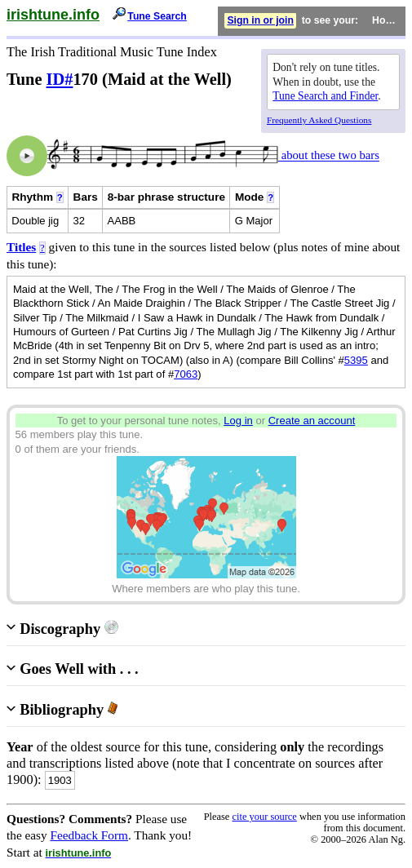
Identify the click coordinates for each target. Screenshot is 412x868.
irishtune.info (53, 15)
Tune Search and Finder (325, 96)
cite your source (264, 817)
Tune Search (157, 16)
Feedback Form (89, 835)
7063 (186, 374)
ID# (60, 79)
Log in (238, 421)
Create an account (312, 421)
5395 (356, 360)
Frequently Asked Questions (319, 120)
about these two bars (329, 156)
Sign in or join (260, 20)
